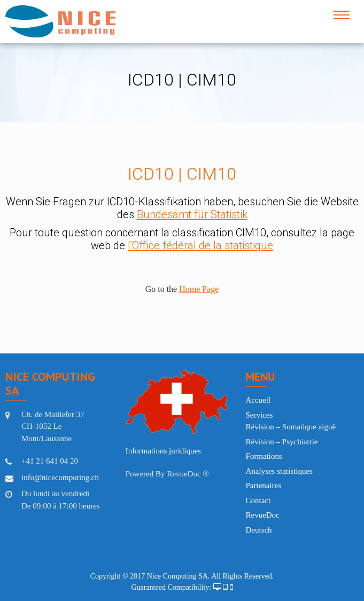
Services (259, 415)
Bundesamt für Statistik (192, 214)
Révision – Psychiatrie (281, 442)
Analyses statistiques (279, 471)
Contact (258, 500)
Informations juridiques (163, 451)
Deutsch (258, 530)
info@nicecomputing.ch (60, 477)
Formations (264, 456)
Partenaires (263, 486)
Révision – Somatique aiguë (291, 427)
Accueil (258, 400)
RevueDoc (262, 515)
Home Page (199, 289)
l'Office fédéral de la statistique (200, 245)
